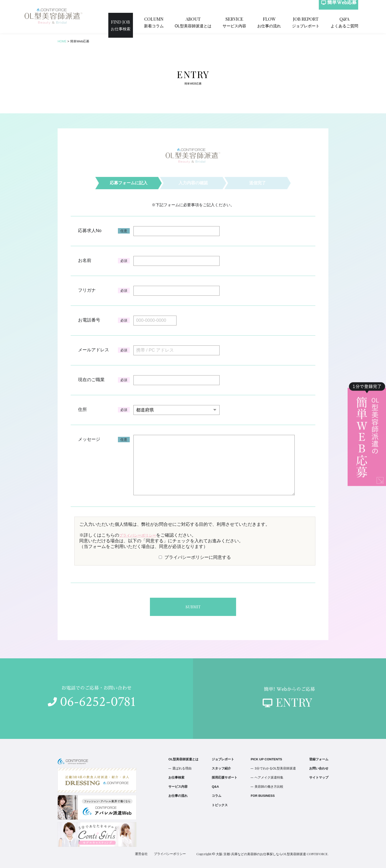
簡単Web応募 (336, 8)
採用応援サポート (225, 775)
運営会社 (144, 851)
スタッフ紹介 (221, 766)
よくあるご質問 (347, 22)
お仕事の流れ (278, 22)
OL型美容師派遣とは (213, 22)
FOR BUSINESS (263, 793)
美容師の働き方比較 (269, 784)
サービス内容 (248, 22)
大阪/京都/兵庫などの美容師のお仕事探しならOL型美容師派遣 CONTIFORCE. (272, 851)
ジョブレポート (312, 22)
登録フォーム (319, 757)
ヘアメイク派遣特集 (269, 775)
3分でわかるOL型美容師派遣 (275, 766)
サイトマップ (319, 775)
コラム (217, 793)
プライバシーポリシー (141, 535)
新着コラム (177, 22)
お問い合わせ (319, 766)
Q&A (215, 784)
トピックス (220, 803)
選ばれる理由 (182, 766)
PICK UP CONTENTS (266, 757)
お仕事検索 (147, 22)
